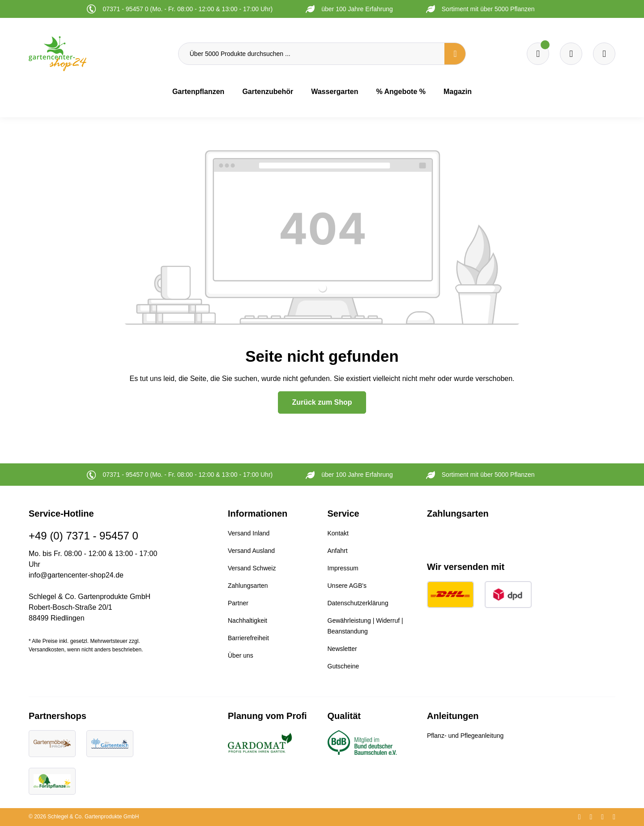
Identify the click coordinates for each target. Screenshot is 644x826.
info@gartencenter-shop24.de (76, 575)
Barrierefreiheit (248, 638)
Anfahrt (338, 551)
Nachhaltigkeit (247, 621)
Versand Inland (249, 533)
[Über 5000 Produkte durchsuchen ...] (311, 54)
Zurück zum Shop (322, 402)
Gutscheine (343, 666)
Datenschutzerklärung (358, 603)
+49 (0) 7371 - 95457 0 (83, 536)
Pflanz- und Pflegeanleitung (465, 736)
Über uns (241, 655)
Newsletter (342, 649)
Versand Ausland (251, 551)
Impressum (343, 568)
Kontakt (338, 533)
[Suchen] (455, 54)
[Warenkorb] (571, 54)
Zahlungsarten (248, 586)
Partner (238, 603)
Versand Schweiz (252, 568)
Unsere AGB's (347, 586)
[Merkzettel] (538, 54)
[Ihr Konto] (604, 54)
